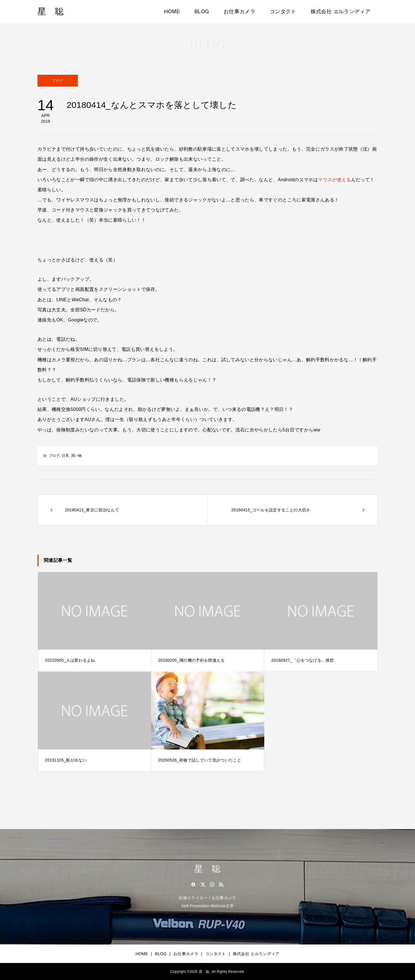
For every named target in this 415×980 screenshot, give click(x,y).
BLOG (202, 12)
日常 (65, 456)
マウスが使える (334, 180)
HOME (172, 12)
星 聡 (51, 11)
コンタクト (283, 12)
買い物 (77, 456)
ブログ (57, 81)
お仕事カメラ (239, 12)
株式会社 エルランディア (341, 12)
